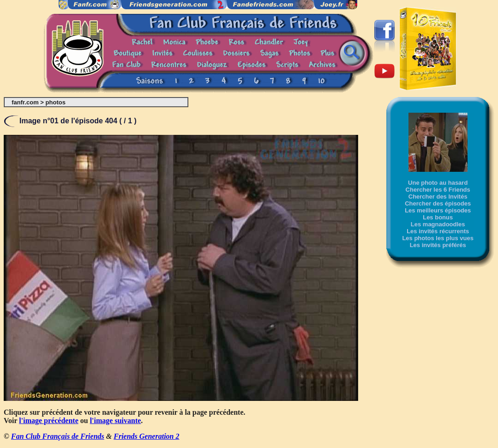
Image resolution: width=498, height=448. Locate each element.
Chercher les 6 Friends (438, 190)
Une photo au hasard (438, 183)
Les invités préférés (438, 245)
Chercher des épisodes (438, 203)
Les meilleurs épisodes (438, 210)
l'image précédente (48, 421)
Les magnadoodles (438, 224)
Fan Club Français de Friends (58, 436)
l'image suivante (116, 421)
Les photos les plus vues (438, 238)
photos (56, 102)
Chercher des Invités (438, 197)
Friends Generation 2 (146, 436)
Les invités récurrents (438, 231)
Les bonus (438, 217)
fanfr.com (25, 102)
